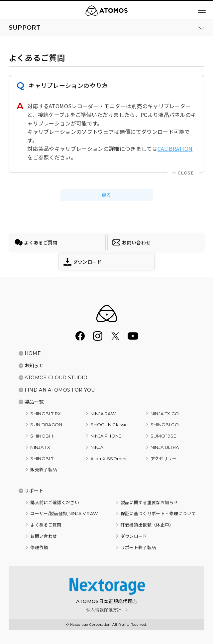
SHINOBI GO (165, 425)
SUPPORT (25, 28)
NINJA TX (40, 447)
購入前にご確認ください (55, 502)
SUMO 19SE (163, 436)
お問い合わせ (44, 536)
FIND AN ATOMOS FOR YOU (60, 390)
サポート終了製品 (138, 547)
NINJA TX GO (165, 414)
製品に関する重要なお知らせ (149, 502)
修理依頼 (39, 547)
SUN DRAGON (46, 425)
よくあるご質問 (46, 525)
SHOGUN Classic (109, 425)
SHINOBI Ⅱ (43, 436)
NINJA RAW (103, 414)
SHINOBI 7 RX (46, 414)
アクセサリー (164, 459)
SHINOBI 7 (42, 459)
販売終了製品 (44, 470)
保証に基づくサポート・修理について (158, 513)
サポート (34, 491)
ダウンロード (134, 536)
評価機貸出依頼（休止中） (147, 525)
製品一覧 (34, 402)
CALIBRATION (175, 149)
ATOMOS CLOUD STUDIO (56, 378)
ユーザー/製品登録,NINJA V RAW (64, 513)
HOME (33, 353)
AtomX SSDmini (108, 459)
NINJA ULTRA (165, 447)
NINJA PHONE (106, 436)
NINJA (97, 447)
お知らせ (34, 366)
